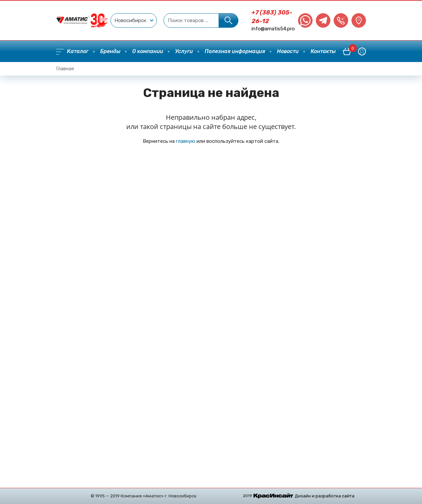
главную (186, 141)
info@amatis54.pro (273, 29)
